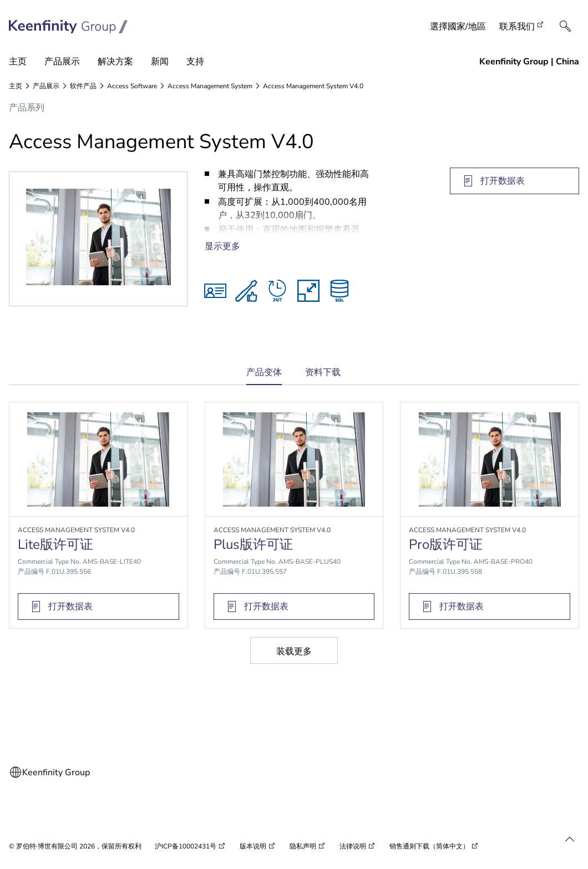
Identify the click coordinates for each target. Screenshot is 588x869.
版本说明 (253, 846)
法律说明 (353, 846)
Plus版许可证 (253, 544)
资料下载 (323, 372)
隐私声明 (303, 846)
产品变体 (264, 376)
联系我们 (517, 27)
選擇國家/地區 (458, 27)
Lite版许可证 (55, 544)
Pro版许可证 (446, 544)
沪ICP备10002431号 (186, 846)
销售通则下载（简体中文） (429, 846)
